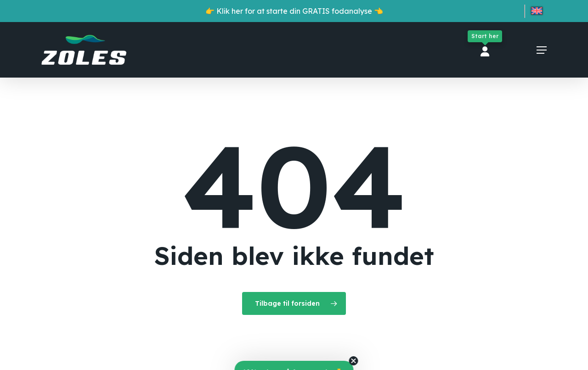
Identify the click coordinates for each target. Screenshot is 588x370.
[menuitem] (537, 12)
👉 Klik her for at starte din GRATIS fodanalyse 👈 (294, 11)
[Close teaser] (354, 361)
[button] (542, 50)
